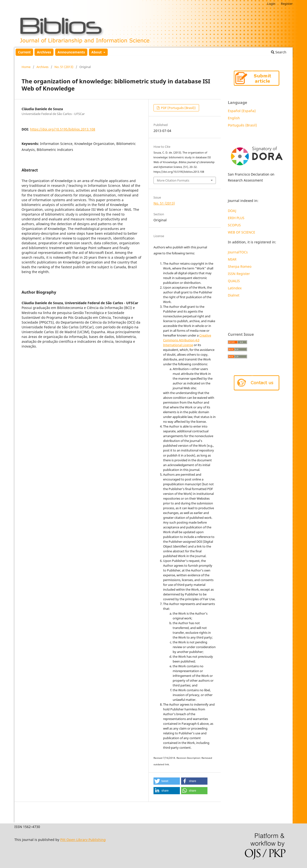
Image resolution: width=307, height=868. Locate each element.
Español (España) (242, 111)
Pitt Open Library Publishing (83, 840)
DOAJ (232, 211)
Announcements (71, 52)
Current (24, 52)
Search (279, 52)
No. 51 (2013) (64, 67)
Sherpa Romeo (240, 266)
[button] (167, 781)
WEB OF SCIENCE (242, 232)
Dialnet (234, 295)
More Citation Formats (173, 180)
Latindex (235, 288)
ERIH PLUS (236, 218)
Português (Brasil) (242, 125)
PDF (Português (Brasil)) (178, 108)
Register (287, 4)
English (234, 118)
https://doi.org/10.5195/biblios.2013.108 (63, 129)
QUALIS (234, 281)
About (97, 52)
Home (26, 67)
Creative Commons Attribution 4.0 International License (187, 340)
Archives (44, 52)
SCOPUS (234, 225)
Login (271, 4)
